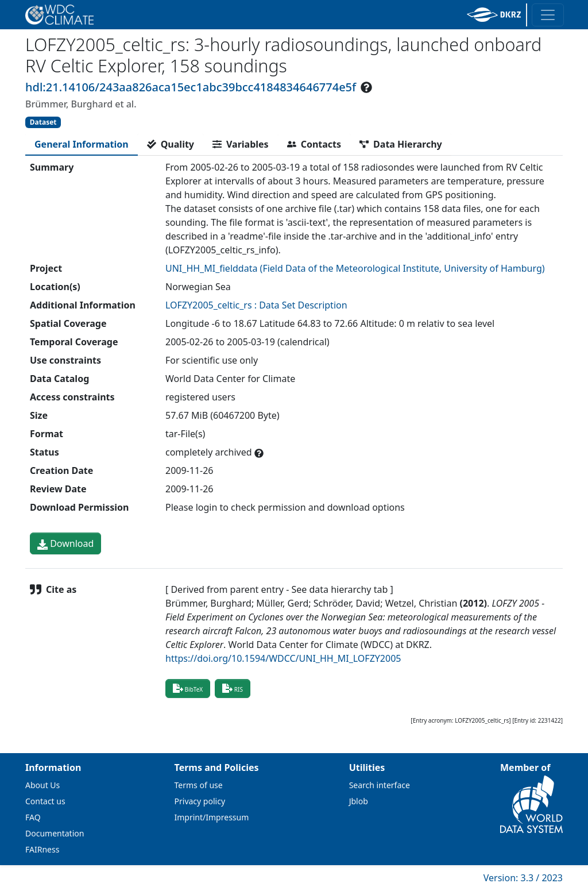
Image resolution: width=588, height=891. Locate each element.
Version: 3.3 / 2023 (523, 878)
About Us (42, 785)
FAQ (33, 817)
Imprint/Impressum (212, 817)
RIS (233, 688)
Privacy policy (200, 801)
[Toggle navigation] (548, 15)
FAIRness (42, 849)
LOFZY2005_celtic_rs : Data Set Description (256, 305)
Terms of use (199, 785)
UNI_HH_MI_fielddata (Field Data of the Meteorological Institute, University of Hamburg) (355, 268)
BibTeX (188, 688)
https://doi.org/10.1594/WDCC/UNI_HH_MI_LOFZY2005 (283, 658)
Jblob (359, 801)
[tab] (82, 144)
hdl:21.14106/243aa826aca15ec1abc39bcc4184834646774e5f (191, 87)
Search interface (380, 785)
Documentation (55, 833)
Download (65, 543)
